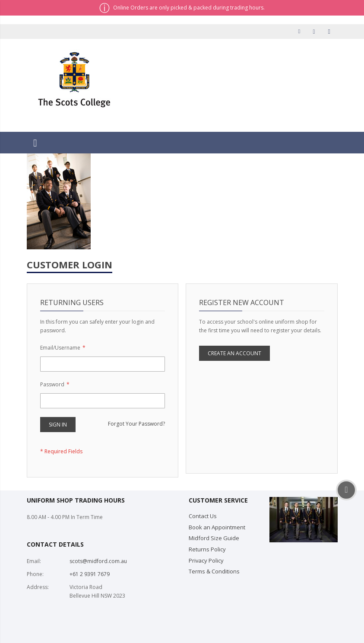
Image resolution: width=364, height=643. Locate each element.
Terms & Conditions (214, 571)
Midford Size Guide (214, 538)
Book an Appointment (217, 527)
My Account (301, 32)
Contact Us (203, 516)
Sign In (330, 32)
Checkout (316, 32)
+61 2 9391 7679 (90, 574)
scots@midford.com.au (98, 561)
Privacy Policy (206, 560)
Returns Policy (207, 549)
